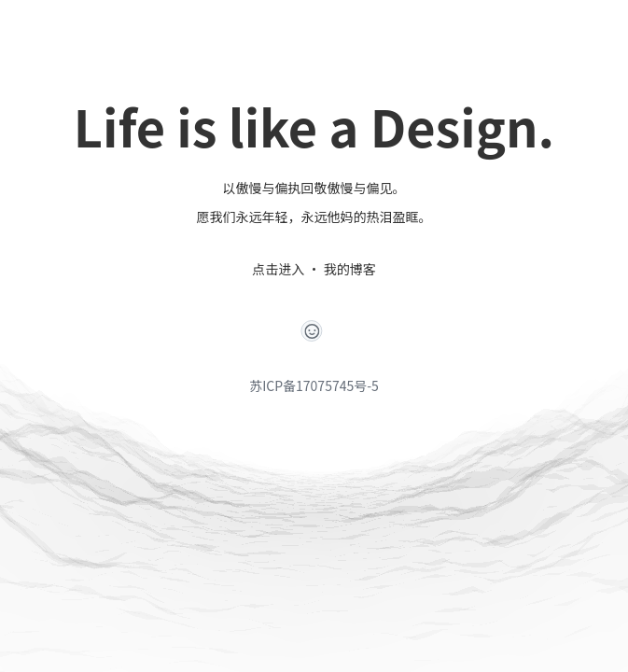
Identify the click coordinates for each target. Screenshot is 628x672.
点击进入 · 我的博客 (314, 269)
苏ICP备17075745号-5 (314, 385)
